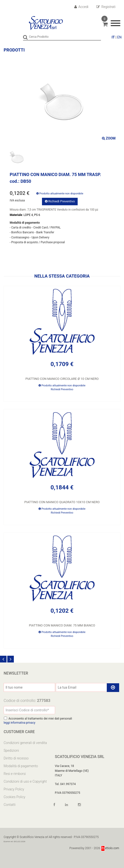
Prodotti (14, 50)
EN (119, 37)
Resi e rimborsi (15, 774)
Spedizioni (11, 750)
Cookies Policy (14, 797)
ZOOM (109, 138)
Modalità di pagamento (21, 766)
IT (113, 37)
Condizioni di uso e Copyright (25, 781)
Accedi (81, 7)
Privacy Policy (14, 789)
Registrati (106, 7)
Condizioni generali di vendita (25, 743)
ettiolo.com (110, 848)
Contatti (10, 805)
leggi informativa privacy (19, 723)
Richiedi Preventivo (60, 201)
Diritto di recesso (16, 758)
